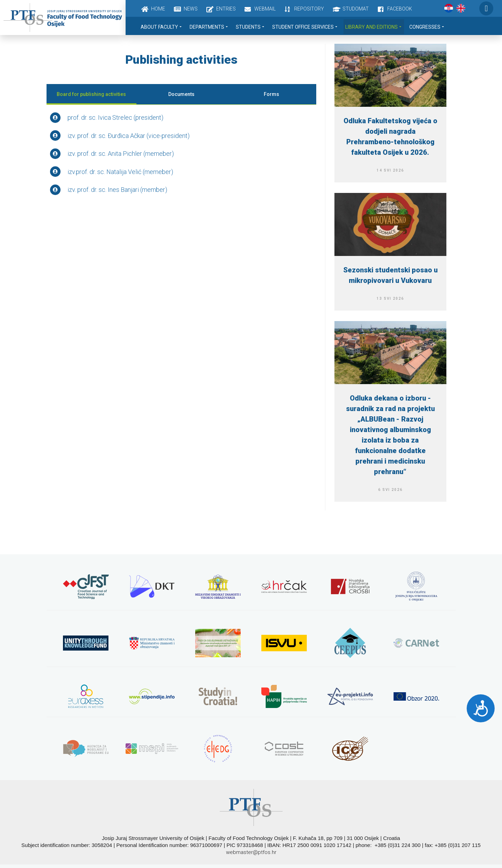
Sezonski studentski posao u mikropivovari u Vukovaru (390, 275)
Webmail (265, 9)
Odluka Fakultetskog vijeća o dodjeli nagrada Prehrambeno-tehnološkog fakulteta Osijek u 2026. (390, 137)
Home (158, 9)
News (191, 9)
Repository (309, 9)
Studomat (356, 9)
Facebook (400, 9)
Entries (226, 9)
